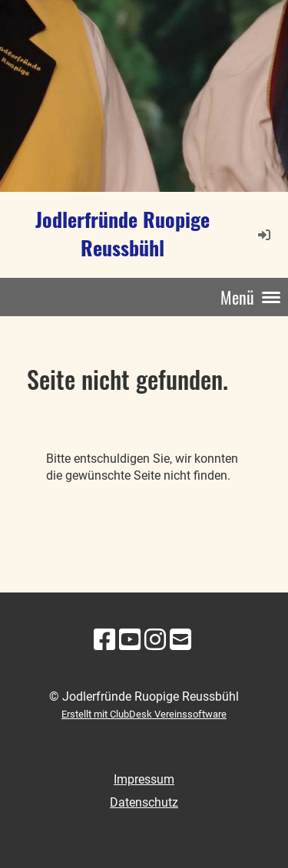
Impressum (144, 779)
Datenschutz (144, 802)
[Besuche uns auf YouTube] (130, 640)
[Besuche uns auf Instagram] (155, 640)
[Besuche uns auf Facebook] (104, 640)
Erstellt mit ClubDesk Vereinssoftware (144, 714)
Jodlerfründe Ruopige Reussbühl (122, 234)
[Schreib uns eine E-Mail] (180, 640)
